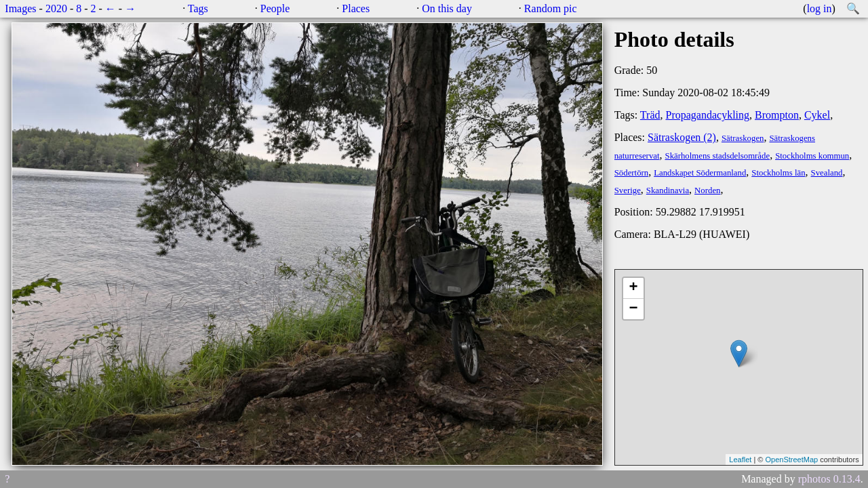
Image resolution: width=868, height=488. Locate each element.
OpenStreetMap (791, 460)
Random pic (551, 8)
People (275, 8)
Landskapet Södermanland (700, 173)
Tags (198, 8)
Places (356, 8)
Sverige (628, 190)
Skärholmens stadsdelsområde (718, 156)
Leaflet (740, 460)
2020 (56, 8)
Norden (707, 190)
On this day (447, 8)
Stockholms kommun (812, 156)
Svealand (827, 173)
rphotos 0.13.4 (829, 479)
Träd (650, 115)
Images (20, 8)
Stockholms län (778, 173)
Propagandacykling (708, 115)
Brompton (777, 115)
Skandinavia (668, 190)
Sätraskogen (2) (682, 137)
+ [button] (634, 288)
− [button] (634, 309)
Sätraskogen (743, 138)
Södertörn (631, 173)
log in (820, 8)
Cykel (817, 115)
